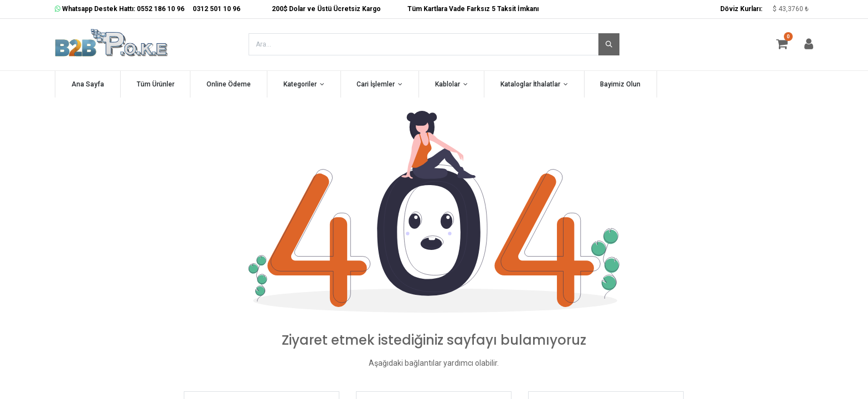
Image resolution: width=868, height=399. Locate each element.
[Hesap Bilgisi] (809, 46)
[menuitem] (88, 85)
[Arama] (609, 44)
